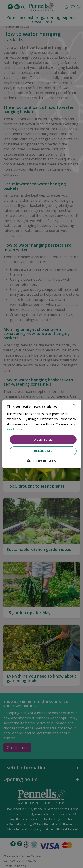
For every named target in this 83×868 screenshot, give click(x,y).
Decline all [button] (43, 451)
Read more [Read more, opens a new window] (14, 429)
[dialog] (41, 434)
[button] (41, 461)
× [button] (74, 405)
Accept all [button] (43, 440)
